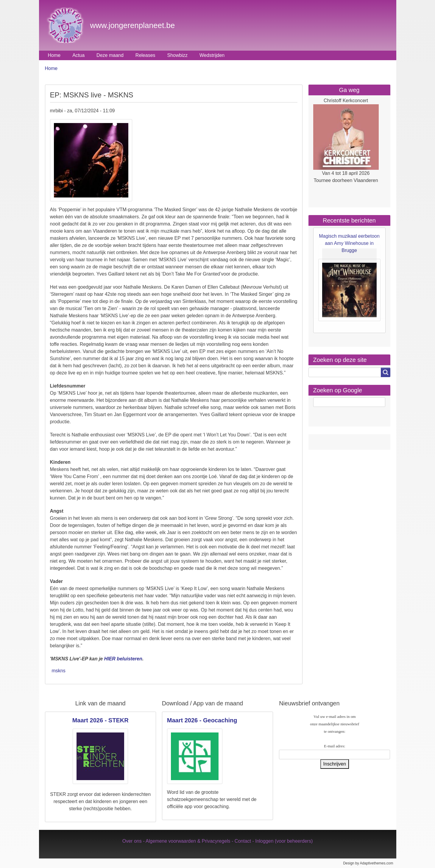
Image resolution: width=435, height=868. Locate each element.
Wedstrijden (212, 55)
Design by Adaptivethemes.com (368, 863)
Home (54, 55)
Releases (145, 55)
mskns (59, 671)
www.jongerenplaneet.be (133, 25)
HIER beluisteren (123, 659)
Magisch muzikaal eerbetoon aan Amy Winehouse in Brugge (349, 243)
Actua (78, 55)
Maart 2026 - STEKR (100, 720)
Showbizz (177, 55)
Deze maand (110, 55)
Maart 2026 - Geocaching (202, 720)
